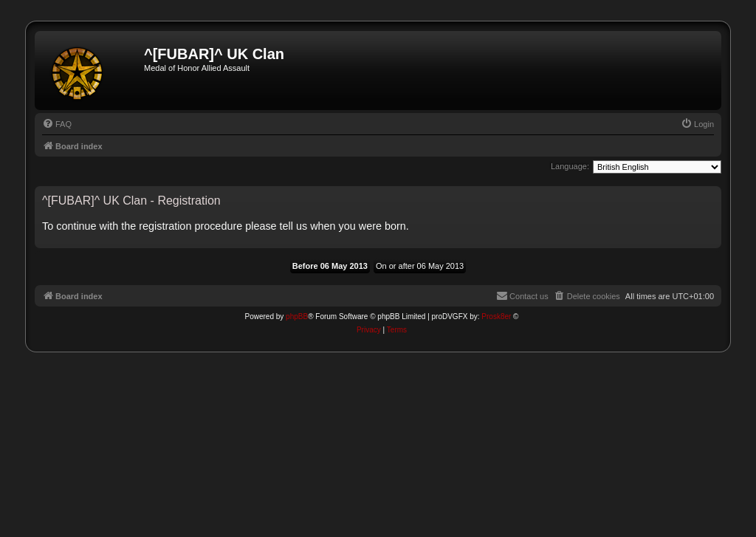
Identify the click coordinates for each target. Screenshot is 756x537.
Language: (570, 166)
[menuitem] (57, 124)
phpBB (297, 317)
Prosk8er (496, 317)
